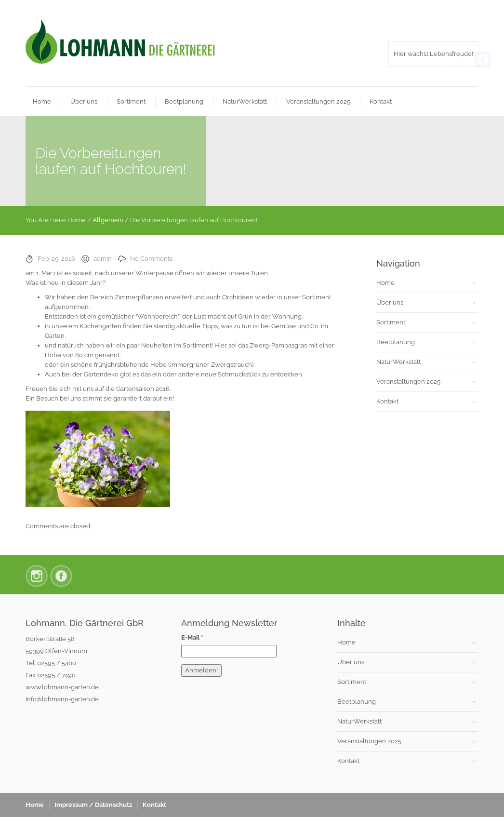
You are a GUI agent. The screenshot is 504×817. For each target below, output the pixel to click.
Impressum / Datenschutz (93, 805)
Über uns (84, 101)
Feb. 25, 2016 (56, 259)
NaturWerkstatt (245, 101)
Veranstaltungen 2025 (318, 101)
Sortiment (131, 101)
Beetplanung (184, 101)
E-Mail (192, 637)
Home (42, 101)
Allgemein (108, 220)
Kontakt (381, 101)
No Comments (151, 259)
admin (103, 259)
